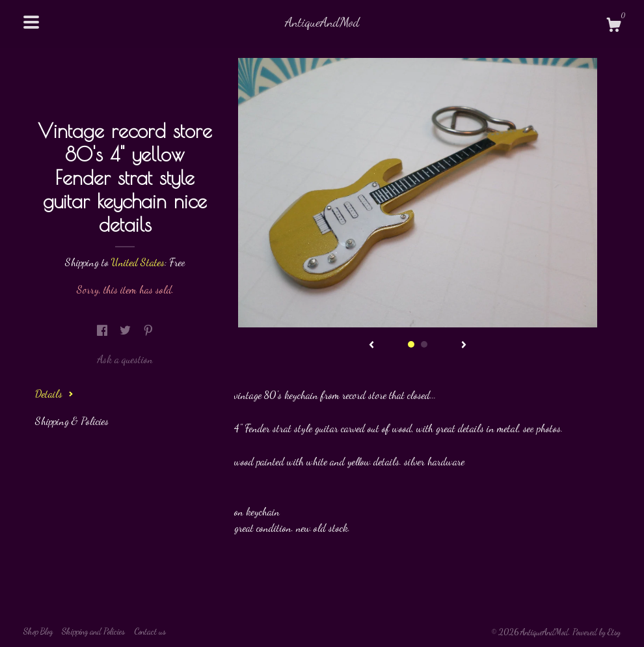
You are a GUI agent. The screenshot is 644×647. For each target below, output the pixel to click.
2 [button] (424, 344)
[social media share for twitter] (127, 330)
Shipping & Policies (72, 421)
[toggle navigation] (31, 22)
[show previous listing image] (371, 346)
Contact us (150, 631)
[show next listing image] (464, 346)
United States (138, 262)
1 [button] (411, 344)
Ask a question (125, 359)
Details (54, 393)
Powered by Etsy (597, 632)
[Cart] (613, 27)
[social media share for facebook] (103, 330)
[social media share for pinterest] (148, 330)
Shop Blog (38, 631)
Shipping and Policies (93, 631)
